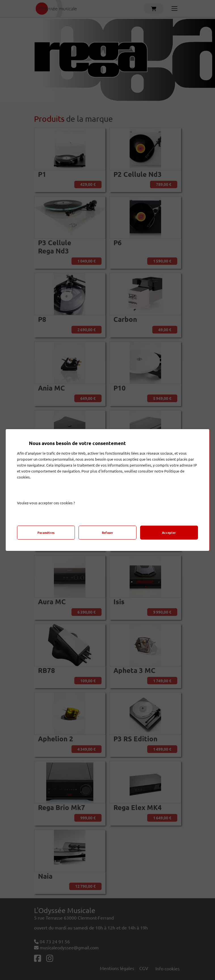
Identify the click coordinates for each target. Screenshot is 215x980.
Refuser (107, 532)
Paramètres (46, 532)
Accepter (169, 532)
